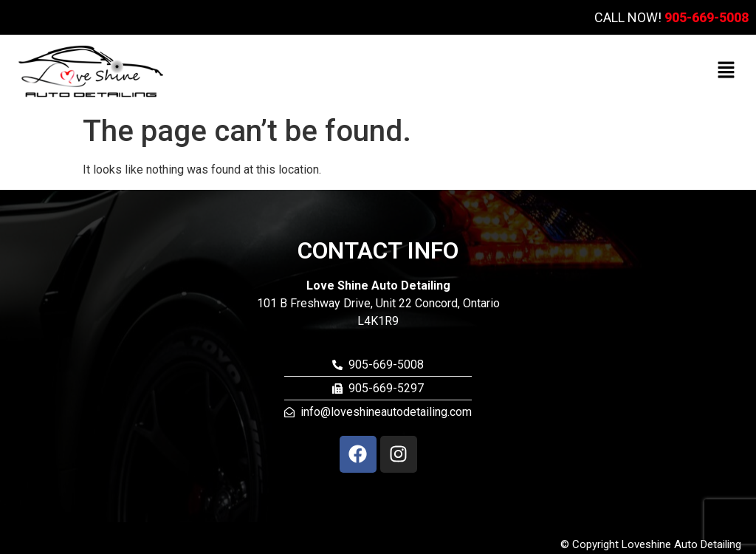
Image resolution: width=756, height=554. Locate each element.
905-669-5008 (707, 17)
